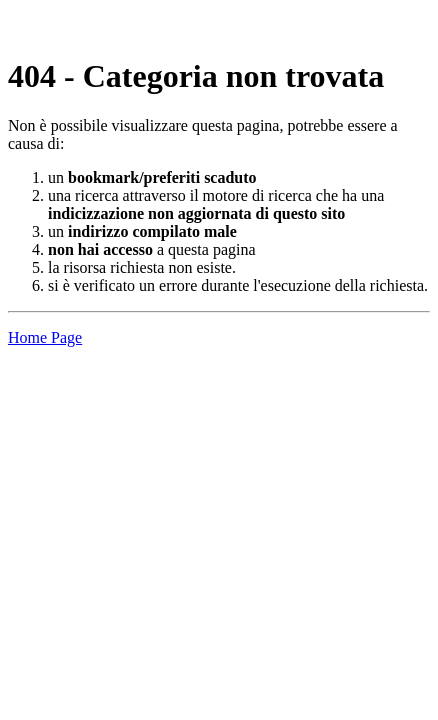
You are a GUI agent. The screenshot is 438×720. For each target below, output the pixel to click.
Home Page (45, 337)
